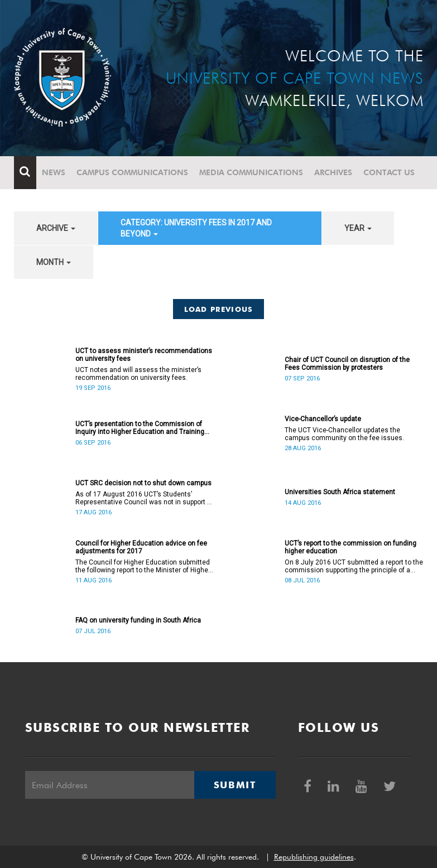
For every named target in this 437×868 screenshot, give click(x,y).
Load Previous (219, 309)
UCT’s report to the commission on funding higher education (350, 547)
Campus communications (132, 172)
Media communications (251, 172)
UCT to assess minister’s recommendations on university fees (144, 355)
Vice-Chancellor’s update (323, 419)
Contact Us (389, 172)
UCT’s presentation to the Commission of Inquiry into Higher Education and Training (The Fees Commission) (140, 428)
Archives (333, 172)
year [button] (358, 228)
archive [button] (56, 228)
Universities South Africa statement (340, 492)
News (54, 172)
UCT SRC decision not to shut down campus (143, 483)
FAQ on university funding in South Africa (138, 620)
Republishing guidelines (314, 857)
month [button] (54, 262)
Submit (235, 785)
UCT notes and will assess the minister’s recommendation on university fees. (138, 374)
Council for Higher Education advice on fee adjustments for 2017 (141, 547)
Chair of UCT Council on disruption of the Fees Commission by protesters (347, 364)
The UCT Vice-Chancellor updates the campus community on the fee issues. (344, 434)
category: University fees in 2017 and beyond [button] (196, 228)
